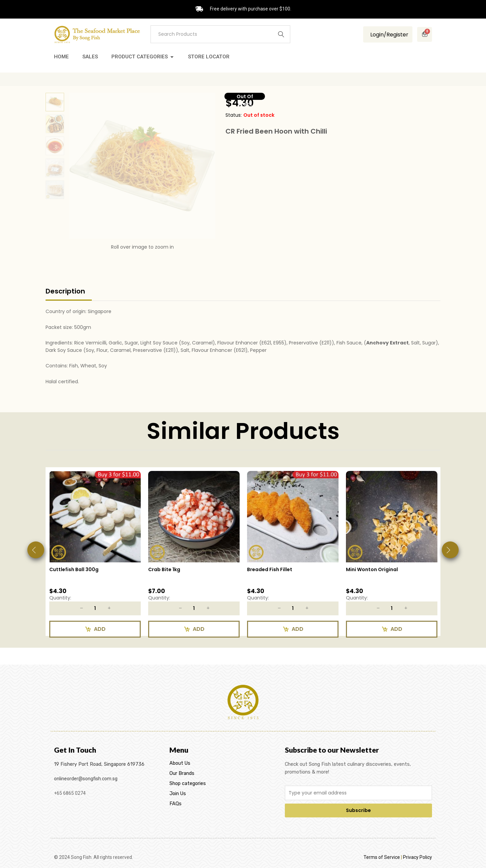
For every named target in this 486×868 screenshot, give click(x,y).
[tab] (69, 294)
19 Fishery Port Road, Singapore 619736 (99, 764)
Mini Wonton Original (372, 569)
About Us (180, 763)
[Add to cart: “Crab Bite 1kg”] (194, 629)
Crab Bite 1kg (164, 569)
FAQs (175, 804)
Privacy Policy (417, 857)
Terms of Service (382, 857)
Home (61, 57)
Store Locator (209, 57)
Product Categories (140, 57)
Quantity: (60, 598)
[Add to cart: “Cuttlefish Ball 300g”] (95, 629)
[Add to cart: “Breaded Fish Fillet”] (293, 629)
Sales (90, 57)
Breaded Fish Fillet (270, 569)
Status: (234, 115)
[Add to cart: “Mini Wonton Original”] (392, 629)
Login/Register (389, 35)
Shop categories (188, 783)
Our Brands (182, 773)
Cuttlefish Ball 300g (74, 569)
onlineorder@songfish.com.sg (86, 779)
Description (65, 291)
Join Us (178, 794)
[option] (95, 557)
